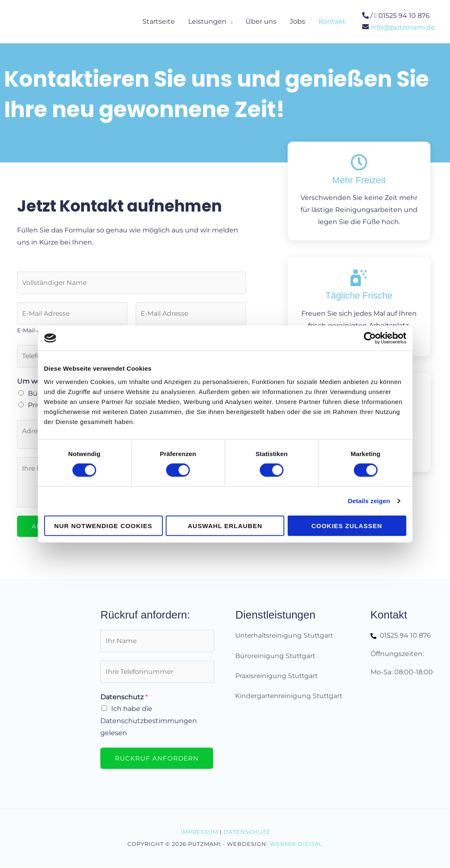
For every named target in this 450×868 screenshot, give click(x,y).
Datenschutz (124, 700)
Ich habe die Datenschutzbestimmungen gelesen (149, 723)
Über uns (261, 21)
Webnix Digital (296, 845)
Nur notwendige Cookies (103, 525)
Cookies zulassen (347, 525)
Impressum (199, 833)
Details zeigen (369, 501)
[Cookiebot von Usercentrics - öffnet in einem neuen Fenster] (370, 338)
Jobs (297, 21)
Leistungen (207, 21)
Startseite (159, 21)
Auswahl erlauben (225, 525)
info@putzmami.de (403, 27)
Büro (36, 395)
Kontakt (332, 21)
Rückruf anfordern (157, 761)
